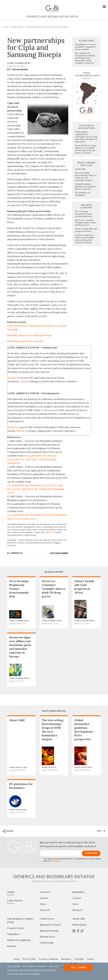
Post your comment (20, 69)
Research (45, 910)
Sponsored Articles (50, 925)
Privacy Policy (55, 861)
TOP (101, 831)
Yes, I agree (78, 968)
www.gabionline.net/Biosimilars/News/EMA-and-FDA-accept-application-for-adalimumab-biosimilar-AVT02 (36, 489)
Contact (90, 959)
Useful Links (47, 943)
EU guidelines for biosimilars (83, 194)
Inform (25, 381)
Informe (20, 431)
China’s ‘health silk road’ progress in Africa (86, 230)
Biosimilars (78, 892)
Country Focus (15, 928)
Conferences (47, 919)
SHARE (8, 831)
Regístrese (13, 427)
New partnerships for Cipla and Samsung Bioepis (47, 27)
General (44, 898)
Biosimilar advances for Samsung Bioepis (29, 335)
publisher (49, 532)
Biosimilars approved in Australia (25, 341)
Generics (45, 892)
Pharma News (18, 27)
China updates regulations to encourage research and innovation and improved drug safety (86, 137)
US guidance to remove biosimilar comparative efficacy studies (86, 47)
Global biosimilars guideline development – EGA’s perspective (86, 186)
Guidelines (13, 934)
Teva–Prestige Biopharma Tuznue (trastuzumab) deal (84, 214)
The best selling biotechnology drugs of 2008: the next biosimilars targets (86, 176)
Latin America (21, 902)
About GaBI (80, 169)
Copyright (79, 959)
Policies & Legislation (19, 940)
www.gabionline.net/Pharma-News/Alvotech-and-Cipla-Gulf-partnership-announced (32, 459)
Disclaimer (66, 959)
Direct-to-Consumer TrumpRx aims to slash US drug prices (85, 223)
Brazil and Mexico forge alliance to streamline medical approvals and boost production (86, 149)
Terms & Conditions (48, 959)
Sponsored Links (49, 931)
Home (6, 27)
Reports (12, 946)
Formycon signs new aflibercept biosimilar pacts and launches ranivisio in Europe (85, 239)
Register (12, 378)
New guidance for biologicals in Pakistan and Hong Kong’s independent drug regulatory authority (85, 58)
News (43, 904)
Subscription (79, 925)
